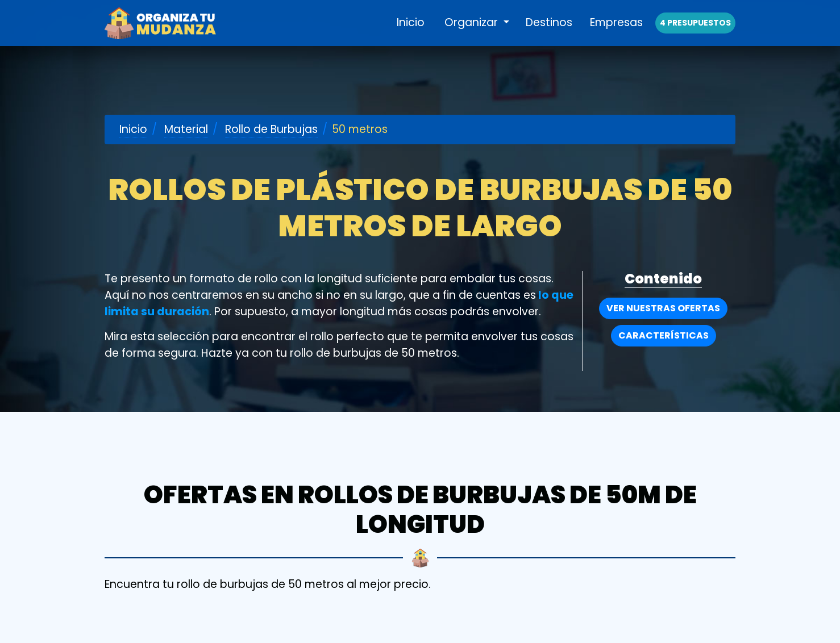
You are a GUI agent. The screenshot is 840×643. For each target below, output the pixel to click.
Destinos (549, 35)
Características (664, 335)
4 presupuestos (695, 35)
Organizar (473, 35)
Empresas (616, 35)
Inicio (411, 35)
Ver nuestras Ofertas (663, 308)
